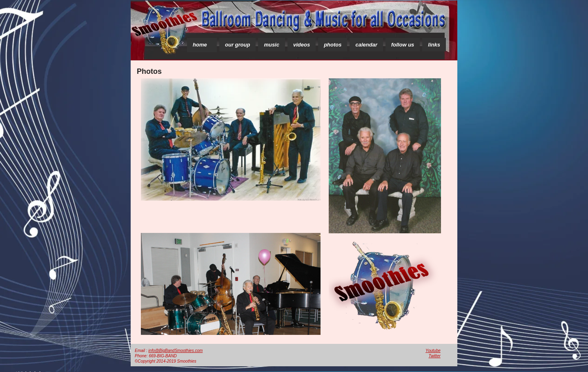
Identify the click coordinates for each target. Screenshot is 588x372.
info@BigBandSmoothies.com (175, 351)
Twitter (435, 356)
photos (333, 45)
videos (302, 45)
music (272, 45)
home (200, 45)
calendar (366, 45)
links (434, 45)
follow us (403, 45)
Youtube (433, 351)
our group (237, 45)
